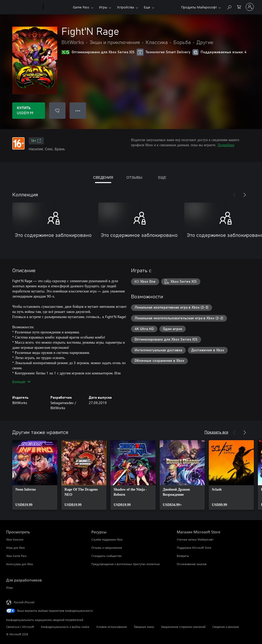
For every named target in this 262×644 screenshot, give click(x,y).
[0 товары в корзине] (239, 7)
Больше (21, 382)
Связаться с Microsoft (20, 627)
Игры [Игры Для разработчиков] (9, 588)
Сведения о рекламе (226, 627)
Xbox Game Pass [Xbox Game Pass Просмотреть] (16, 556)
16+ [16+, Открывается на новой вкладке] (36, 141)
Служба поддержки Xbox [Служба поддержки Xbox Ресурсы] (107, 539)
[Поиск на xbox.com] (229, 7)
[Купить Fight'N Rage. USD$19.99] (29, 111)
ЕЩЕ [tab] (162, 177)
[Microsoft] (24, 7)
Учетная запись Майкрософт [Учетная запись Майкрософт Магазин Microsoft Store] (195, 539)
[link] (35, 475)
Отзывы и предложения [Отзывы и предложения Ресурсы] (107, 548)
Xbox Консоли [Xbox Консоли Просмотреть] (15, 539)
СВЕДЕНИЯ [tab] (103, 177)
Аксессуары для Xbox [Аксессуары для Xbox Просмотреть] (20, 564)
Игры (103, 7)
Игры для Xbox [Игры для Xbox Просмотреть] (15, 548)
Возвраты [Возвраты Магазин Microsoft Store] (183, 556)
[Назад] (234, 195)
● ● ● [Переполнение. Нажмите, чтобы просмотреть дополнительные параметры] (78, 110)
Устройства (125, 7)
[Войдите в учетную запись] (250, 7)
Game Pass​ (81, 7)
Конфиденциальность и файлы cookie (65, 627)
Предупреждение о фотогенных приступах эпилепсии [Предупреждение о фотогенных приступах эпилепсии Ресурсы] (125, 564)
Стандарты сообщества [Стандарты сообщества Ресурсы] (106, 556)
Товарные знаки (144, 627)
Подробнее (226, 145)
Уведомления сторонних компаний (183, 627)
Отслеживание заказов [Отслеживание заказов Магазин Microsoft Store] (192, 564)
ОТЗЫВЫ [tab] (134, 177)
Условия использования (112, 627)
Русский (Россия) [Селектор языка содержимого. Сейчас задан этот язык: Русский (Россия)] (24, 602)
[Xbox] (57, 7)
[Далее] (245, 195)
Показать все (216, 432)
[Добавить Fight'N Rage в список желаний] (57, 111)
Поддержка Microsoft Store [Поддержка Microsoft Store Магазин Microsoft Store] (194, 548)
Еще (147, 7)
